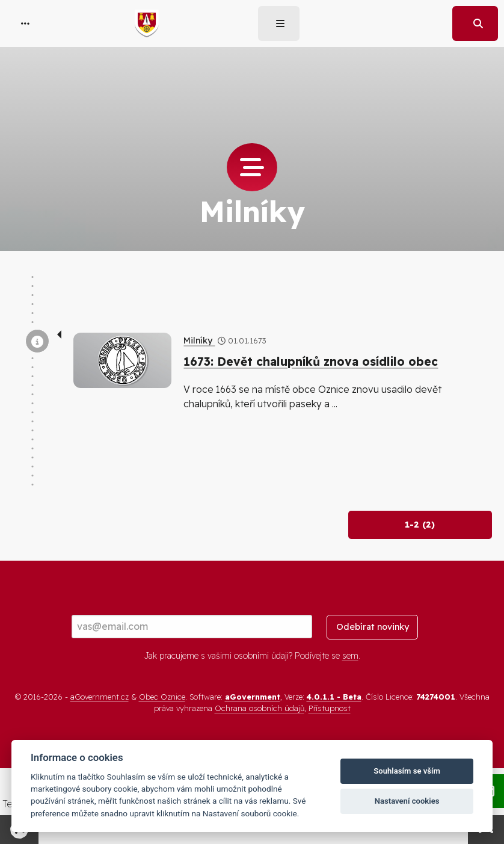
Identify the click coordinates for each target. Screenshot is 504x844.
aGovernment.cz (100, 697)
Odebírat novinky (373, 627)
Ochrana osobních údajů (260, 708)
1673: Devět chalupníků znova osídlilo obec (311, 362)
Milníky (199, 340)
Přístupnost (330, 708)
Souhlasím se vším (407, 771)
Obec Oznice (162, 697)
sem (350, 656)
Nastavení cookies (407, 801)
